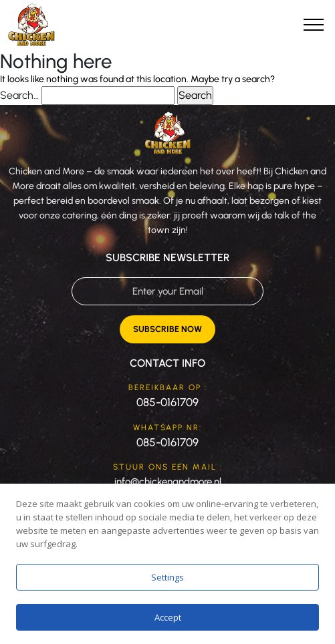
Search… (19, 95)
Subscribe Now (167, 329)
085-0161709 (167, 402)
